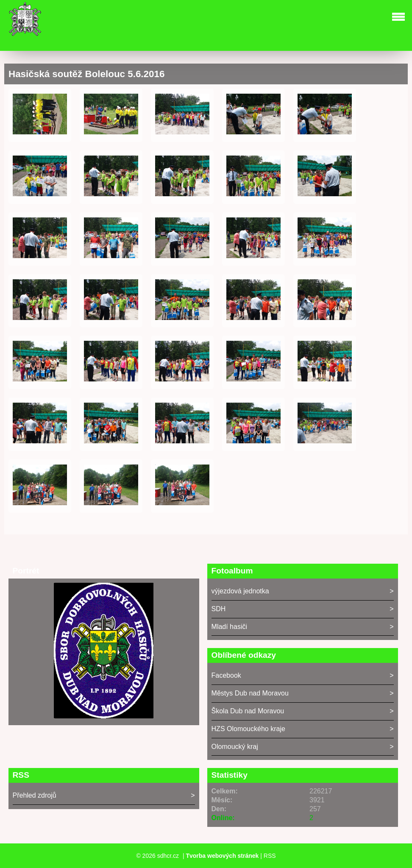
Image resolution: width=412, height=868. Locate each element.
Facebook (226, 675)
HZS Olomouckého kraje (248, 729)
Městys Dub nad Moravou (250, 693)
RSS (270, 856)
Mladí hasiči (229, 627)
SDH (219, 609)
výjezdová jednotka (240, 591)
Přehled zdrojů (35, 795)
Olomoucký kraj (235, 747)
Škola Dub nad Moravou (248, 711)
